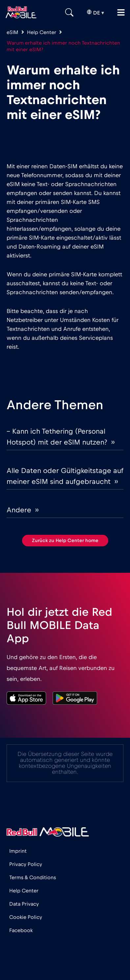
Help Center (42, 32)
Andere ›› (23, 510)
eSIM (13, 32)
